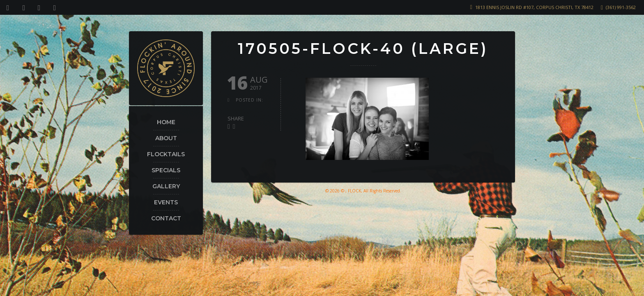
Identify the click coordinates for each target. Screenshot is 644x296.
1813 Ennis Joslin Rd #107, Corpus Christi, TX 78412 (534, 7)
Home (166, 122)
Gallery (166, 186)
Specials (166, 170)
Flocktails (166, 154)
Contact (166, 218)
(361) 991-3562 (621, 7)
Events (166, 202)
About (166, 138)
